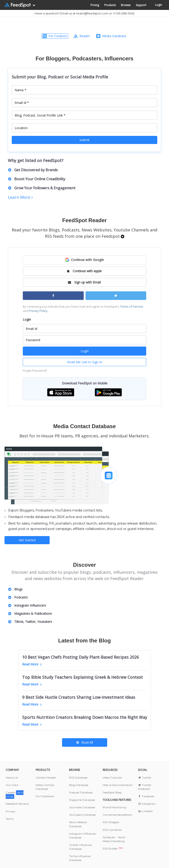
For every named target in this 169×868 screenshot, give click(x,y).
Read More (32, 664)
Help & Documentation (118, 785)
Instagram (147, 804)
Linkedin (145, 811)
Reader (82, 36)
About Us (12, 778)
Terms (10, 819)
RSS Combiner (112, 830)
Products (110, 5)
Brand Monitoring (114, 807)
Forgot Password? (35, 370)
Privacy (11, 811)
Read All (85, 742)
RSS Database (78, 778)
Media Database (111, 36)
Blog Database (79, 785)
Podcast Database (81, 792)
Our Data (12, 785)
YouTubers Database (82, 815)
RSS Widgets (111, 822)
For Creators (55, 36)
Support (141, 5)
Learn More (20, 197)
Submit (84, 140)
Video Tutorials (112, 778)
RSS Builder (113, 849)
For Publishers (45, 796)
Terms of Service (132, 306)
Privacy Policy (38, 311)
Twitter (145, 778)
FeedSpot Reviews (17, 804)
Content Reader (46, 778)
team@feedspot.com (92, 13)
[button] (84, 260)
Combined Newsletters (117, 815)
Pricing (95, 5)
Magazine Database (82, 800)
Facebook (146, 796)
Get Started (27, 540)
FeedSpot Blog (112, 792)
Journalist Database (82, 807)
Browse (126, 5)
